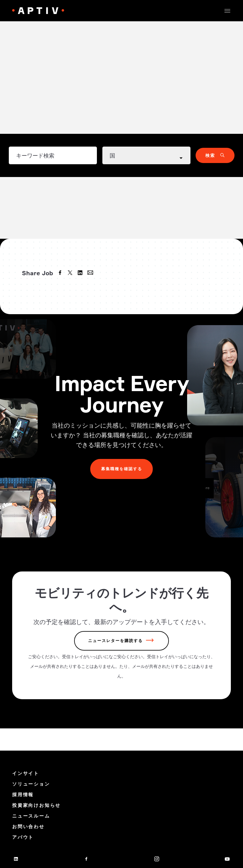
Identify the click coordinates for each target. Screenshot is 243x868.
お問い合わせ (28, 826)
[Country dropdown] (146, 155)
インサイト (26, 773)
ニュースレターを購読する (115, 642)
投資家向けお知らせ (36, 805)
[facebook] (61, 273)
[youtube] (227, 859)
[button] (227, 11)
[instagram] (157, 859)
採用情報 (23, 795)
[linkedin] (81, 273)
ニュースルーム (31, 816)
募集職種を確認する (122, 469)
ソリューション (31, 784)
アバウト (23, 837)
